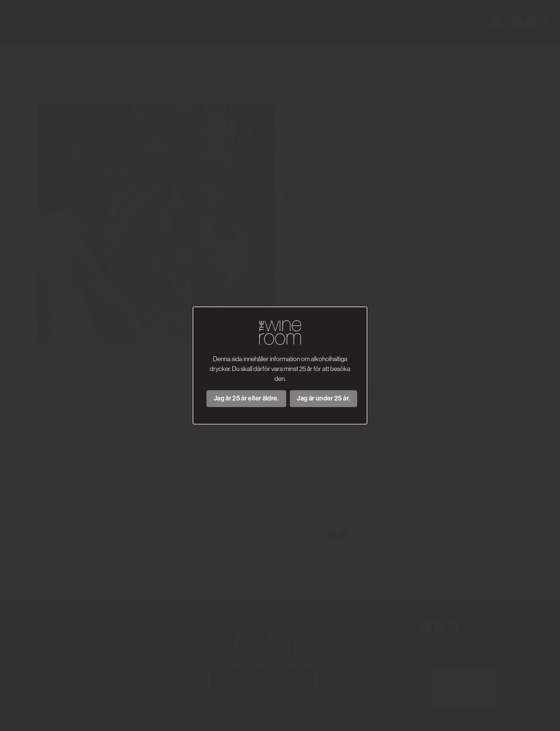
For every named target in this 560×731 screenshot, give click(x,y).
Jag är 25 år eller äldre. (246, 398)
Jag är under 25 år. (323, 398)
